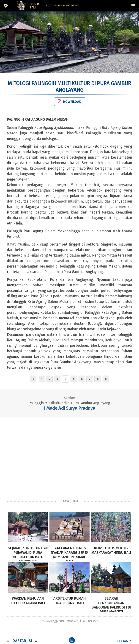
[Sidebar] (6, 6)
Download (70, 101)
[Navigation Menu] (133, 6)
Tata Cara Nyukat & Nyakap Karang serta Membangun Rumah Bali (69, 555)
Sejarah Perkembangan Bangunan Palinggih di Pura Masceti (111, 605)
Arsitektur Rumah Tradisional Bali (69, 601)
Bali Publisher (90, 621)
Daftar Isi (22, 641)
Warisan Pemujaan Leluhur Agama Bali (28, 601)
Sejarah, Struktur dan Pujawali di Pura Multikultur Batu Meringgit (28, 555)
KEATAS (123, 641)
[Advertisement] (69, 454)
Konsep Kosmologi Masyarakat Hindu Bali (111, 550)
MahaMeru (73, 621)
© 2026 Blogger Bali (53, 621)
